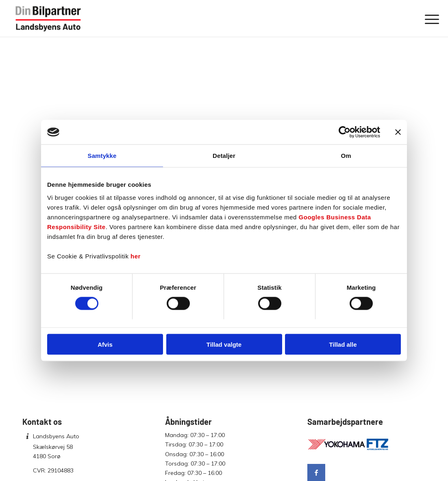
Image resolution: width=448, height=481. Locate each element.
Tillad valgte (224, 344)
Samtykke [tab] (102, 156)
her (136, 256)
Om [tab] (346, 156)
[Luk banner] (398, 132)
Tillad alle (343, 344)
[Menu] (429, 18)
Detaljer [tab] (224, 156)
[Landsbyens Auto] (48, 18)
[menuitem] (429, 18)
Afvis (105, 344)
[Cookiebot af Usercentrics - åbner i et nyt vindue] (345, 132)
